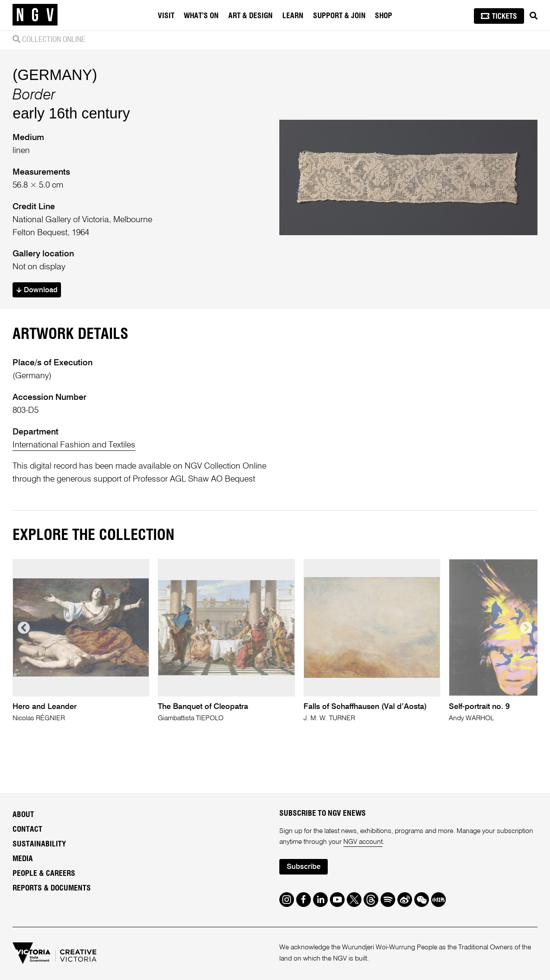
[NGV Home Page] (35, 15)
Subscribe (304, 867)
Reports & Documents (52, 888)
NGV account (363, 842)
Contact (27, 830)
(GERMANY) (55, 75)
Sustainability (39, 844)
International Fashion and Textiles (74, 445)
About (23, 815)
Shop (384, 16)
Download (37, 290)
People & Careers (44, 874)
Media (23, 859)
